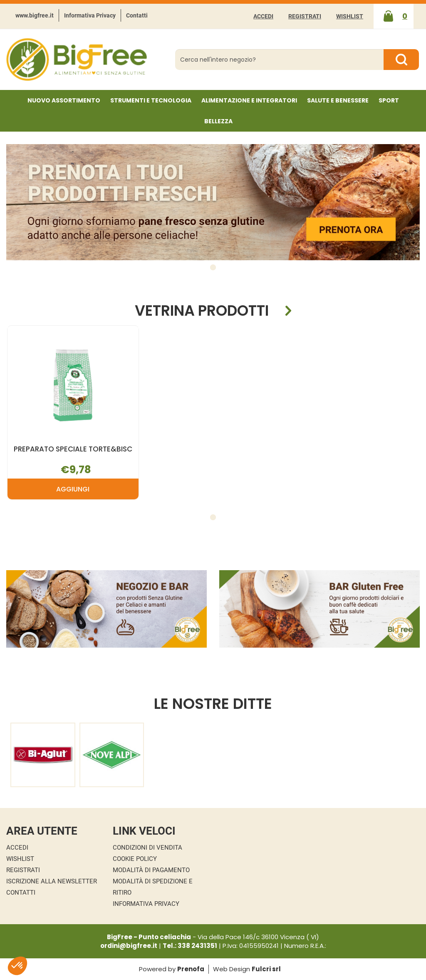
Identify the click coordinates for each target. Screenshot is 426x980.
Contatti (137, 15)
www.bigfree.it (35, 15)
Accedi (263, 16)
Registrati (305, 16)
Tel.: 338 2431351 (190, 946)
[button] (213, 267)
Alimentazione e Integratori (249, 100)
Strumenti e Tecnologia (151, 100)
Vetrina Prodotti (202, 311)
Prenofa (191, 969)
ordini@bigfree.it (129, 946)
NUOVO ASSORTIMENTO (64, 100)
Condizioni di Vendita (147, 848)
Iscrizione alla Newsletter (52, 881)
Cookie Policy (135, 859)
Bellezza (218, 121)
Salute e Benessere (338, 100)
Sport (389, 100)
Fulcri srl (266, 969)
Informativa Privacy (90, 15)
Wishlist (350, 16)
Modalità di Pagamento (151, 870)
